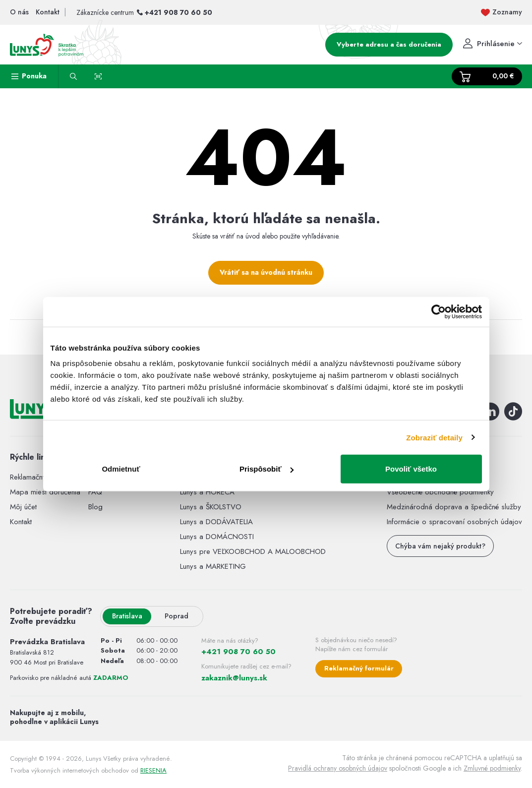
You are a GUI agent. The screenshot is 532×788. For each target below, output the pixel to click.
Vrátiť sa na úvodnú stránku (266, 272)
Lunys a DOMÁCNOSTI (217, 537)
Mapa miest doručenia (45, 492)
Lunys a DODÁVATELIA (216, 522)
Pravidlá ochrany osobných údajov (338, 768)
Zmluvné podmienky (492, 768)
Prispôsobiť (266, 469)
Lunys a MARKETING (213, 566)
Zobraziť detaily (434, 437)
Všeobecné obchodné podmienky (440, 492)
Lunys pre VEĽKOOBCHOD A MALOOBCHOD (253, 551)
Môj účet (23, 507)
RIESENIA (153, 770)
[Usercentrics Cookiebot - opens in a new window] (439, 311)
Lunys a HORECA (207, 492)
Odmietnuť (121, 469)
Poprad (177, 616)
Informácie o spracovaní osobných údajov (454, 522)
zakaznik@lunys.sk (234, 678)
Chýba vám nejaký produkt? (440, 546)
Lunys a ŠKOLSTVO (211, 507)
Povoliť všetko (411, 469)
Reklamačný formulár (359, 668)
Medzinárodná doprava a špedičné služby (454, 507)
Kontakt (21, 522)
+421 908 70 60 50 (178, 12)
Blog (95, 507)
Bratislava (127, 616)
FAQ (95, 492)
